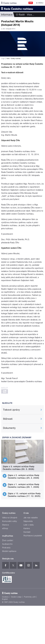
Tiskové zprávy (11, 410)
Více (31, 15)
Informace (7, 15)
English (5, 599)
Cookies (5, 597)
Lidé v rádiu (29, 525)
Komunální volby (10, 521)
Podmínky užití (30, 597)
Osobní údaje (16, 597)
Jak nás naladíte (31, 518)
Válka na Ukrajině (10, 518)
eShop (5, 528)
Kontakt (27, 532)
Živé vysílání (8, 540)
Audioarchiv (7, 544)
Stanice (6, 525)
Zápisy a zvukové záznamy (17, 438)
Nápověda (28, 521)
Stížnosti (8, 419)
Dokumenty (9, 428)
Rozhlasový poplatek (33, 536)
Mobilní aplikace (9, 551)
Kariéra (27, 528)
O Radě (20, 15)
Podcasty (6, 548)
